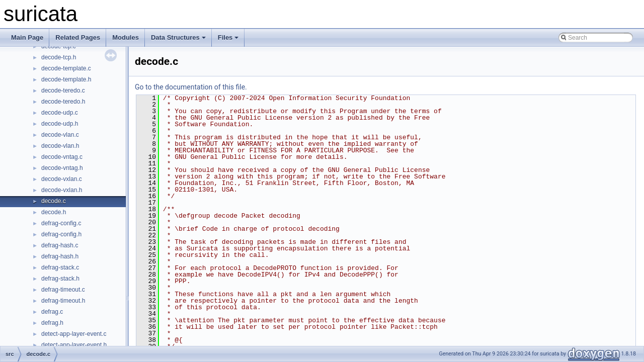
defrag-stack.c (60, 267)
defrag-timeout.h (63, 301)
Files (228, 37)
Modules (126, 37)
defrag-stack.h (60, 279)
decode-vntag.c (62, 157)
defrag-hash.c (60, 245)
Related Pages (78, 37)
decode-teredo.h (63, 102)
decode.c (54, 201)
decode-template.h (66, 79)
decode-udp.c (60, 113)
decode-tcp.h (59, 57)
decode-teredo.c (63, 90)
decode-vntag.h (62, 168)
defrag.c (52, 312)
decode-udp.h (60, 124)
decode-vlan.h (60, 146)
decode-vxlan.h (62, 190)
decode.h (54, 212)
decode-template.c (66, 68)
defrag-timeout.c (63, 290)
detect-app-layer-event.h (74, 345)
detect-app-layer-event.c (74, 334)
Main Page (27, 37)
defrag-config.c (61, 223)
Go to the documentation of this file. (191, 87)
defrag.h (52, 323)
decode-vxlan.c (62, 179)
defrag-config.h (61, 234)
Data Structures (178, 37)
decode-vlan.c (60, 135)
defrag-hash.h (60, 256)
